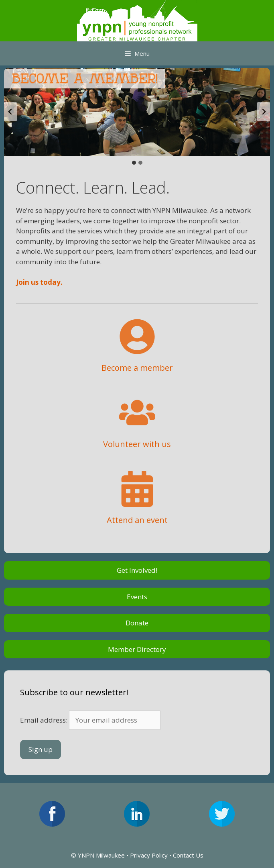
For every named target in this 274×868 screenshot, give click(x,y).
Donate (137, 623)
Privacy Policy (149, 855)
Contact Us (188, 855)
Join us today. (39, 282)
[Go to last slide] (10, 112)
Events (137, 597)
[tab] (134, 163)
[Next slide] (264, 112)
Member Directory (137, 649)
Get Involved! (137, 570)
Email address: (90, 720)
